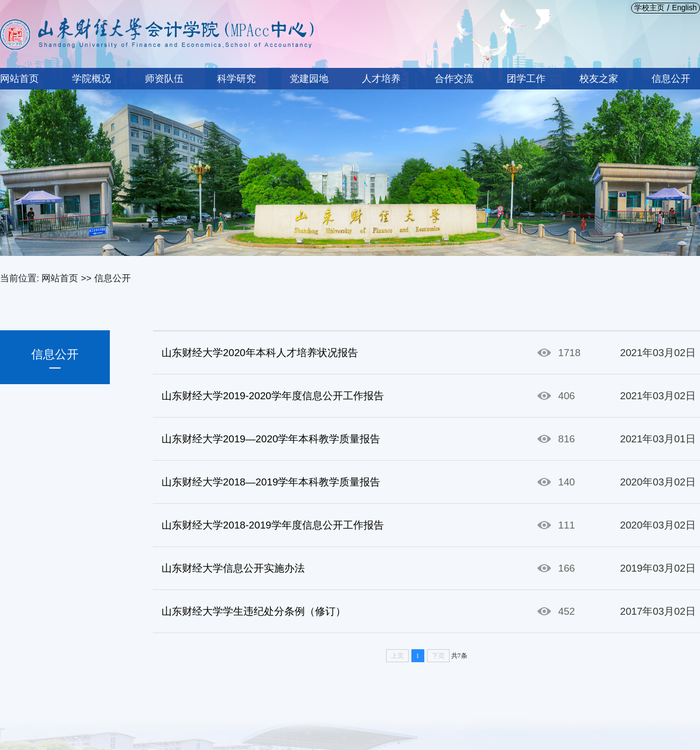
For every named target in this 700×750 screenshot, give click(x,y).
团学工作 (526, 79)
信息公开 (671, 79)
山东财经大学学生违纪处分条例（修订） (254, 611)
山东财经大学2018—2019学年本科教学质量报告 (271, 482)
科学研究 (236, 79)
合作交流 (454, 79)
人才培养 (381, 79)
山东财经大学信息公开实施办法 (233, 568)
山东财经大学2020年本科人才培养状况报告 (260, 353)
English (684, 8)
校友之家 (599, 79)
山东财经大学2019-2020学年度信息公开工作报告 (273, 396)
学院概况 (92, 79)
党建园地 (309, 79)
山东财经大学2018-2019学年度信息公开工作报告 (273, 525)
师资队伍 (164, 79)
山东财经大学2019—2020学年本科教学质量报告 (271, 439)
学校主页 (649, 8)
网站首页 (19, 79)
